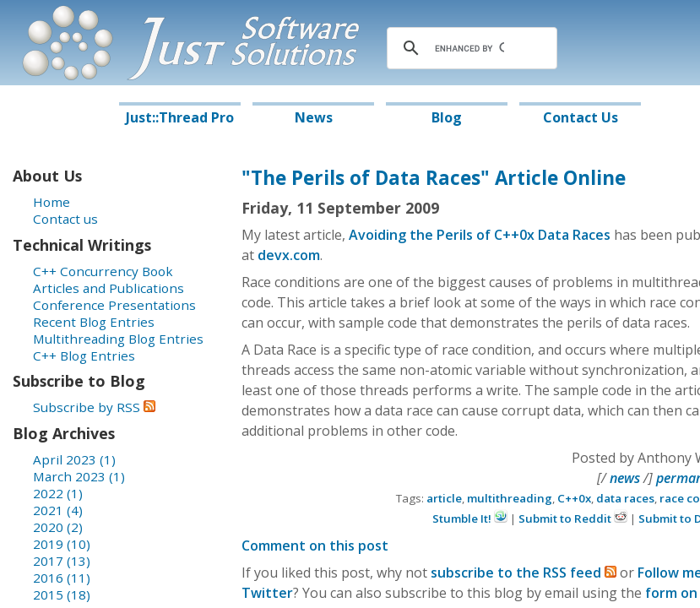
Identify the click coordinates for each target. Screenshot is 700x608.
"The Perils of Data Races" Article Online (434, 178)
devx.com (289, 255)
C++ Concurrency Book (103, 271)
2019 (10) (62, 544)
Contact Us (581, 117)
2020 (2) (58, 527)
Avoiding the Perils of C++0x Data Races (480, 235)
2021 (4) (58, 510)
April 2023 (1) (74, 459)
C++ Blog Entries (84, 356)
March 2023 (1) (79, 476)
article (444, 498)
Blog (447, 117)
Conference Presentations (114, 305)
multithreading (510, 498)
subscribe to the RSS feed (524, 573)
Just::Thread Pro (180, 117)
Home (52, 202)
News (314, 117)
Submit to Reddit (573, 518)
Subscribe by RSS (94, 407)
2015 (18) (62, 594)
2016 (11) (62, 578)
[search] (469, 48)
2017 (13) (62, 561)
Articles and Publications (109, 288)
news (625, 478)
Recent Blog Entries (94, 322)
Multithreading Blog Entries (118, 339)
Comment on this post (315, 546)
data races (625, 498)
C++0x (574, 498)
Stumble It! (470, 518)
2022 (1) (58, 493)
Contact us (65, 219)
